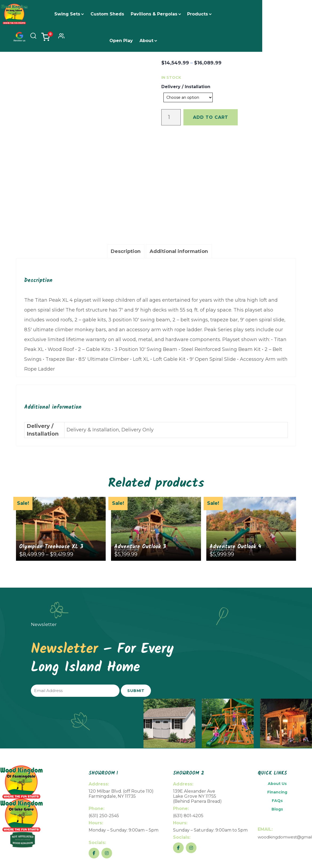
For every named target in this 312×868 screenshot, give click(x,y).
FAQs (277, 716)
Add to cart (211, 117)
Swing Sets (62, 14)
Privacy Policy (292, 854)
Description (126, 167)
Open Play (225, 14)
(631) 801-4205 (188, 731)
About (142, 41)
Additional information (179, 167)
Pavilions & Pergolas (149, 14)
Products (193, 14)
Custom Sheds (102, 14)
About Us (277, 699)
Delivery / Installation (186, 87)
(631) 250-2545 (104, 731)
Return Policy (264, 854)
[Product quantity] (171, 117)
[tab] (126, 167)
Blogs (277, 725)
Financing (277, 708)
